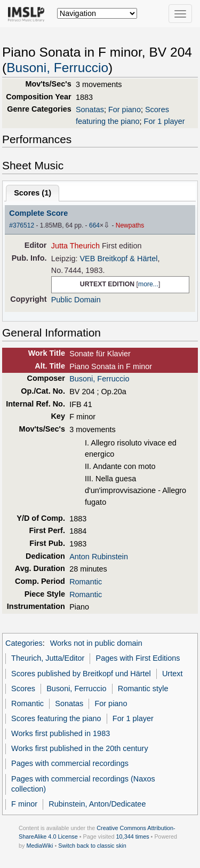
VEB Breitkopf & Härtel (118, 259)
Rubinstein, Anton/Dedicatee (97, 804)
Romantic (86, 582)
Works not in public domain (96, 643)
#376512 (22, 225)
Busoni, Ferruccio (57, 68)
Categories (24, 643)
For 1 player (165, 121)
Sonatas (90, 110)
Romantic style (143, 689)
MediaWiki (39, 846)
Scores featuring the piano (56, 718)
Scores (23, 689)
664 (94, 225)
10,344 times (133, 836)
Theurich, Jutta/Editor (48, 658)
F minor (24, 804)
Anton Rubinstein (99, 557)
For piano (125, 110)
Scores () (33, 193)
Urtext (173, 674)
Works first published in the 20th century (80, 748)
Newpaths (130, 225)
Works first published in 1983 (61, 733)
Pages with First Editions (138, 658)
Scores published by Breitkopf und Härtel (81, 674)
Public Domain (76, 300)
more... (148, 284)
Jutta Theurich (75, 246)
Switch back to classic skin (92, 846)
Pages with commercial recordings (70, 763)
